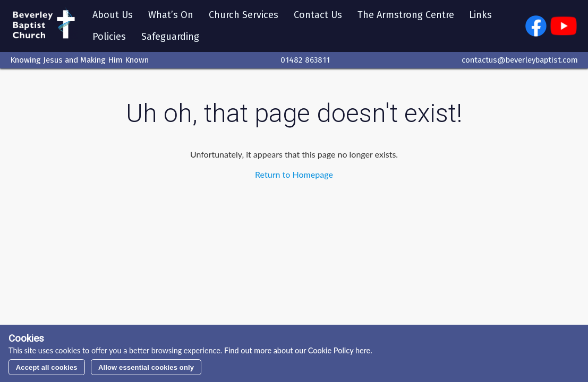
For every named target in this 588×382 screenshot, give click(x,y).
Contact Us (318, 15)
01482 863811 (305, 60)
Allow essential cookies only (146, 367)
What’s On (171, 15)
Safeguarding (170, 37)
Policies (109, 37)
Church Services (244, 15)
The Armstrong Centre (406, 15)
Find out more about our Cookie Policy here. (297, 350)
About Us (113, 15)
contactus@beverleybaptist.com (520, 60)
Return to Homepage (294, 174)
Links (480, 15)
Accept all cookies (47, 367)
